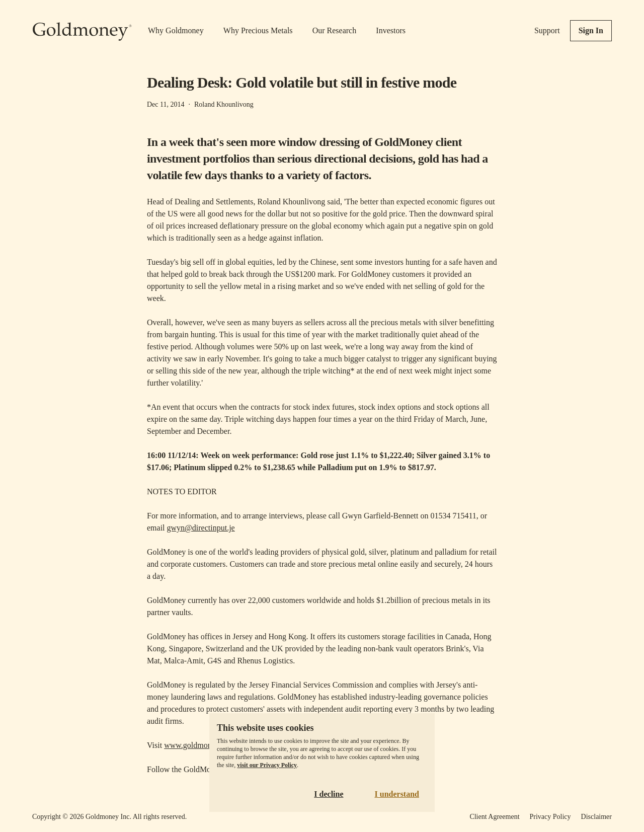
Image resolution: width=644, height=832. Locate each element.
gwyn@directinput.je (201, 528)
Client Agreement (494, 817)
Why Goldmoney (176, 30)
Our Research (335, 30)
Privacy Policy (550, 817)
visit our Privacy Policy (267, 765)
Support (547, 30)
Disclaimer (596, 817)
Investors (391, 30)
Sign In (591, 30)
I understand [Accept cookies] (397, 794)
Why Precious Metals (258, 30)
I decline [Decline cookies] (329, 794)
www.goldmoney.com (199, 745)
